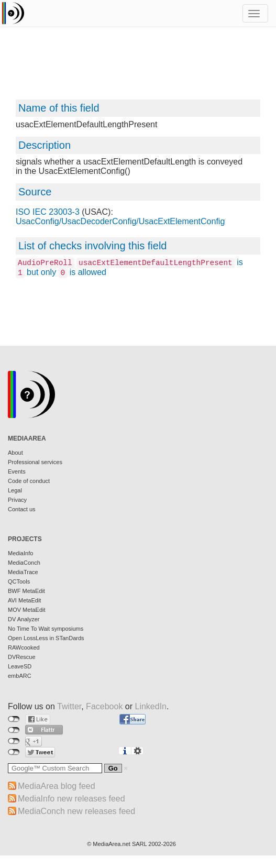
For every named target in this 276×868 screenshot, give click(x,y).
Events (17, 471)
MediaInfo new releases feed (71, 799)
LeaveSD (20, 666)
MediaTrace (23, 572)
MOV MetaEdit (27, 610)
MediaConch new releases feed (76, 811)
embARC (20, 676)
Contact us (22, 509)
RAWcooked (24, 647)
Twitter (69, 706)
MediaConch (24, 563)
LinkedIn (151, 706)
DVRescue (22, 657)
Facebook (104, 706)
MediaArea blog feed (57, 786)
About (15, 453)
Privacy (17, 500)
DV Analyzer (24, 619)
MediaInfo (20, 553)
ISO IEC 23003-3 (48, 212)
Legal (15, 490)
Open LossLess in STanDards (46, 638)
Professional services (35, 462)
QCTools (19, 581)
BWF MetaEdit (26, 591)
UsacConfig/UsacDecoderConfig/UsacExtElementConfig (120, 221)
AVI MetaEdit (24, 600)
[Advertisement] (138, 68)
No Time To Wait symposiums (46, 629)
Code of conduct (29, 481)
